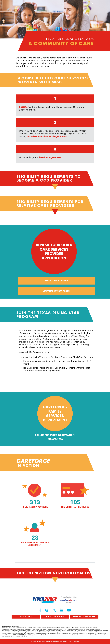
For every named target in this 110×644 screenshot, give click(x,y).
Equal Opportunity (55, 617)
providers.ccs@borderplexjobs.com (47, 136)
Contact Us (26, 617)
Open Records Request (84, 617)
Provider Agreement (50, 157)
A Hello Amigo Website (71, 641)
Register (24, 107)
